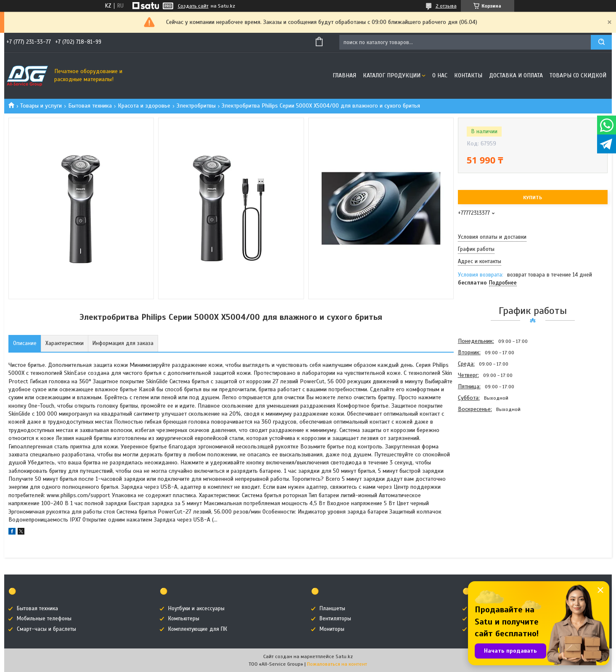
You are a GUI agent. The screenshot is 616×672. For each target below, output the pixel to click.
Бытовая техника (90, 106)
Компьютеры (184, 619)
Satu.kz (344, 656)
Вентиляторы (335, 619)
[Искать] (601, 42)
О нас (440, 75)
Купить (533, 198)
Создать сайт (193, 6)
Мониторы (332, 629)
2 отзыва (446, 6)
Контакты (468, 75)
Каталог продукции (392, 75)
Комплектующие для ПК (198, 629)
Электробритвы (196, 106)
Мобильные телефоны (44, 619)
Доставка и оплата (516, 75)
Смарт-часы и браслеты (46, 629)
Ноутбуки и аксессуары (196, 609)
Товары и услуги (41, 106)
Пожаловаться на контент (337, 664)
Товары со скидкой (578, 75)
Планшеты (332, 609)
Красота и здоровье (144, 106)
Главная (344, 75)
